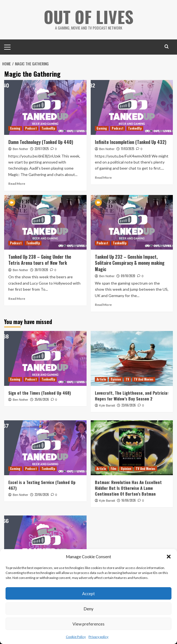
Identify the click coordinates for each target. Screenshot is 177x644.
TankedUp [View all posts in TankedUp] (48, 128)
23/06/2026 (129, 405)
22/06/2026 (42, 495)
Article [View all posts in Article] (101, 379)
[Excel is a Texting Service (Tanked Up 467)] (45, 448)
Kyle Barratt (107, 405)
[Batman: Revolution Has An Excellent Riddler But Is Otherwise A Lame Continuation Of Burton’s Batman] (132, 448)
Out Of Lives (89, 16)
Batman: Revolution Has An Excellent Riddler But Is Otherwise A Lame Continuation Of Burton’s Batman (128, 488)
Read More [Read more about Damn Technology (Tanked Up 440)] (17, 184)
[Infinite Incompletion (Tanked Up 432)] (132, 107)
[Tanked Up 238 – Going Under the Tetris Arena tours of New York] (45, 222)
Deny (88, 609)
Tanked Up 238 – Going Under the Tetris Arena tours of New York (40, 260)
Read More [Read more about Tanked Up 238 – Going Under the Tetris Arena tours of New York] (17, 299)
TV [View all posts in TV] (127, 379)
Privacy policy (98, 637)
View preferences (88, 624)
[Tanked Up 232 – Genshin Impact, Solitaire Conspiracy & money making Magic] (132, 222)
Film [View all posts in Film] (113, 469)
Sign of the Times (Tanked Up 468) (40, 393)
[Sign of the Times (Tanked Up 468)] (45, 358)
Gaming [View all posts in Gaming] (15, 128)
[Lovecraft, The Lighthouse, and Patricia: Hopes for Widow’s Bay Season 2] (132, 358)
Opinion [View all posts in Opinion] (116, 379)
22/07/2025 (42, 149)
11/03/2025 (127, 149)
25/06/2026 (42, 399)
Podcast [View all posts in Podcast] (31, 128)
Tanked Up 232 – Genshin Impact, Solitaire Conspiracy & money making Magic (130, 263)
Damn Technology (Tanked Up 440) (41, 142)
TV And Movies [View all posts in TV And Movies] (144, 379)
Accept (88, 594)
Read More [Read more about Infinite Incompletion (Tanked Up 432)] (103, 177)
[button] (169, 557)
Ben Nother (20, 149)
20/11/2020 (41, 270)
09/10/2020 (128, 276)
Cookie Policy (76, 637)
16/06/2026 (129, 500)
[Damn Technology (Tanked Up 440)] (45, 107)
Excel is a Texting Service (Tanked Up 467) (42, 485)
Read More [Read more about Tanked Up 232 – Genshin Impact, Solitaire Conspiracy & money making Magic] (103, 305)
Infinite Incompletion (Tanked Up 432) (131, 142)
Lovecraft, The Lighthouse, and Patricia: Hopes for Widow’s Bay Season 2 (132, 396)
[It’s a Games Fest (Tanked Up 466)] (45, 543)
